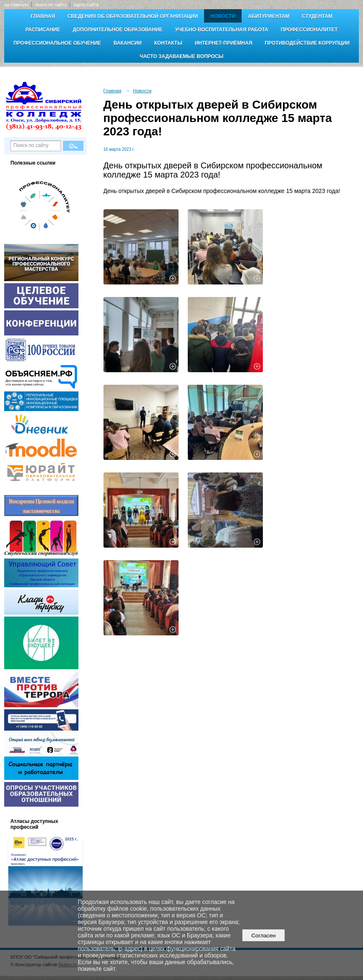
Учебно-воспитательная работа (222, 30)
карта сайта (86, 5)
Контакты (168, 43)
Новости (223, 16)
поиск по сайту (51, 5)
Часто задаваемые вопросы (181, 56)
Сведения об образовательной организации (133, 16)
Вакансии (127, 43)
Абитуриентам (268, 16)
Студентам (317, 16)
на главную (16, 5)
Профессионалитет (309, 30)
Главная (43, 16)
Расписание (43, 30)
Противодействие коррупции (307, 43)
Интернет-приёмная (224, 43)
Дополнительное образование (117, 30)
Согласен (263, 936)
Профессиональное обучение (57, 43)
